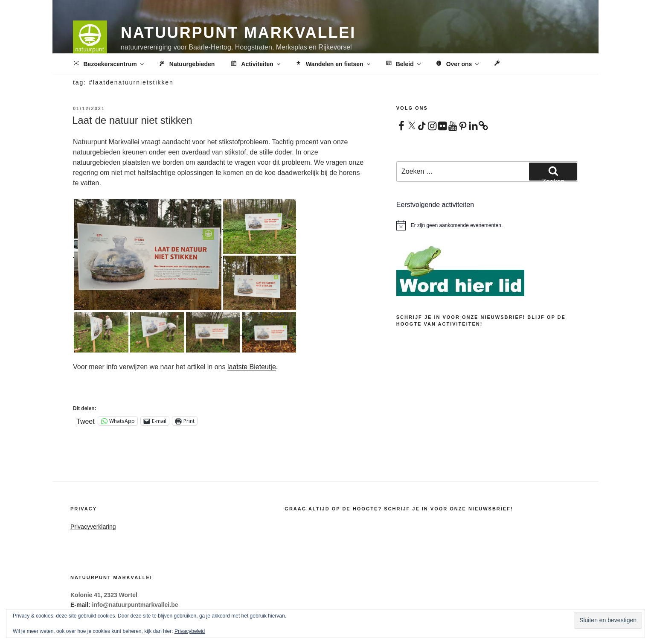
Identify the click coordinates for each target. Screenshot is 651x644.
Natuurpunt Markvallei (238, 33)
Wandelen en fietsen (333, 64)
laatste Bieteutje (252, 367)
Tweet (86, 421)
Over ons (458, 64)
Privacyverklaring (93, 527)
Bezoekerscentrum (109, 64)
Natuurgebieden (186, 64)
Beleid (403, 64)
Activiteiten (255, 64)
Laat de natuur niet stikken (132, 120)
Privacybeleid (190, 631)
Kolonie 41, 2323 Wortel (104, 595)
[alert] (487, 225)
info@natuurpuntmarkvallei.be (135, 605)
